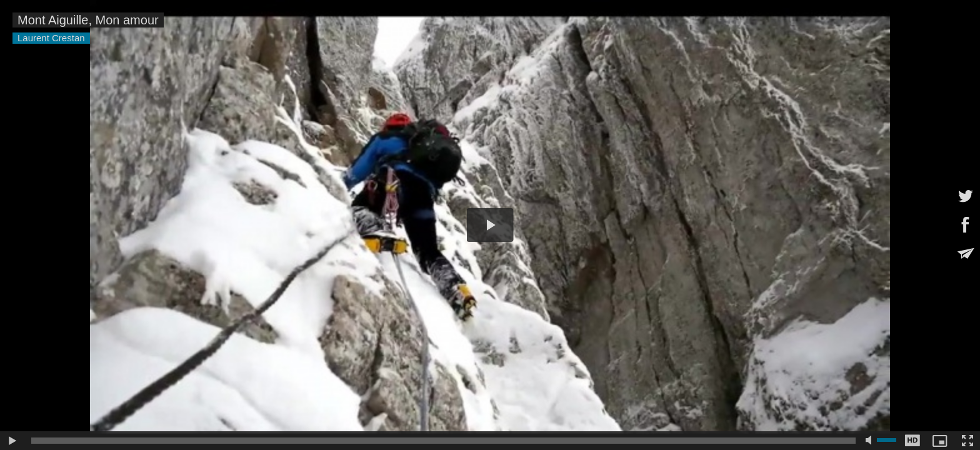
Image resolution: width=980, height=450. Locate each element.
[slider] (443, 441)
